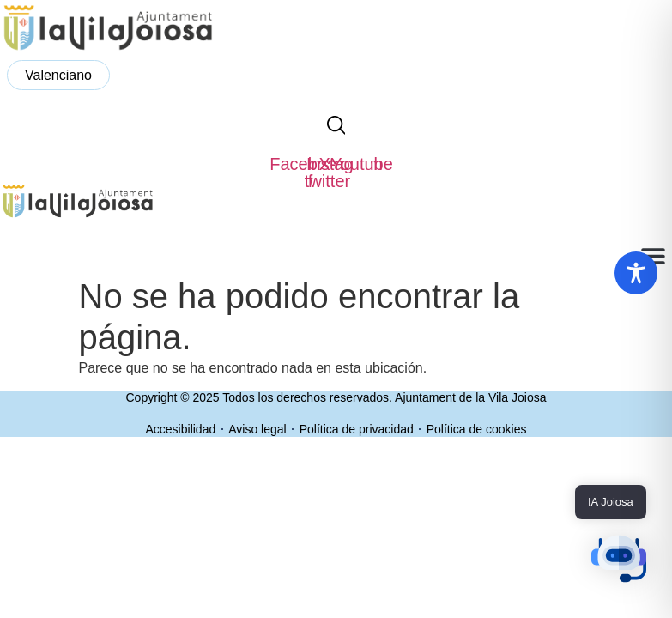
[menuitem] (58, 75)
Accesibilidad (181, 429)
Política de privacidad (357, 429)
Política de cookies (477, 429)
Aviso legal (257, 429)
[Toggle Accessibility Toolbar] (636, 273)
